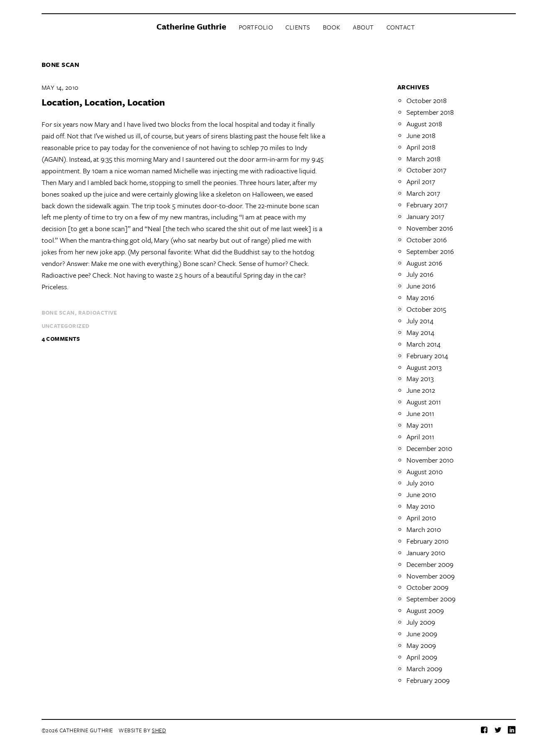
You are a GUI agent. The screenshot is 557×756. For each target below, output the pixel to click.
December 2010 (429, 448)
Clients (298, 27)
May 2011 (420, 425)
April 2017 (421, 181)
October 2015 (426, 309)
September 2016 (430, 251)
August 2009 (425, 610)
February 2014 (427, 356)
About (363, 27)
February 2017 (427, 205)
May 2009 (421, 645)
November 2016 (430, 228)
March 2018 (423, 159)
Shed (159, 730)
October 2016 (427, 240)
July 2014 (420, 321)
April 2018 (421, 147)
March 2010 (424, 529)
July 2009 (421, 622)
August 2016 (424, 263)
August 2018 (424, 124)
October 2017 (426, 170)
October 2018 (427, 100)
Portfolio (256, 27)
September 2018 (430, 112)
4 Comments (61, 339)
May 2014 (420, 332)
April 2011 (420, 437)
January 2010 (426, 553)
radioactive (98, 313)
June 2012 (421, 390)
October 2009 (427, 587)
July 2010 (420, 483)
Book (332, 27)
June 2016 (421, 286)
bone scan (58, 313)
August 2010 (425, 472)
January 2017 (425, 216)
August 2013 (424, 367)
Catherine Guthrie (191, 26)
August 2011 (424, 402)
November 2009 (431, 576)
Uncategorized (66, 326)
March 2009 (424, 669)
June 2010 (421, 494)
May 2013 (420, 378)
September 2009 (431, 599)
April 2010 (421, 518)
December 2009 (430, 564)
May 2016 (420, 297)
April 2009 (422, 657)
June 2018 (421, 135)
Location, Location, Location (103, 102)
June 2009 (422, 634)
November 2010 (430, 460)
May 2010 (421, 506)
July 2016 (420, 274)
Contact (401, 27)
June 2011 (420, 413)
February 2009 (428, 680)
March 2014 (423, 344)
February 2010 (427, 541)
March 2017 (423, 193)
